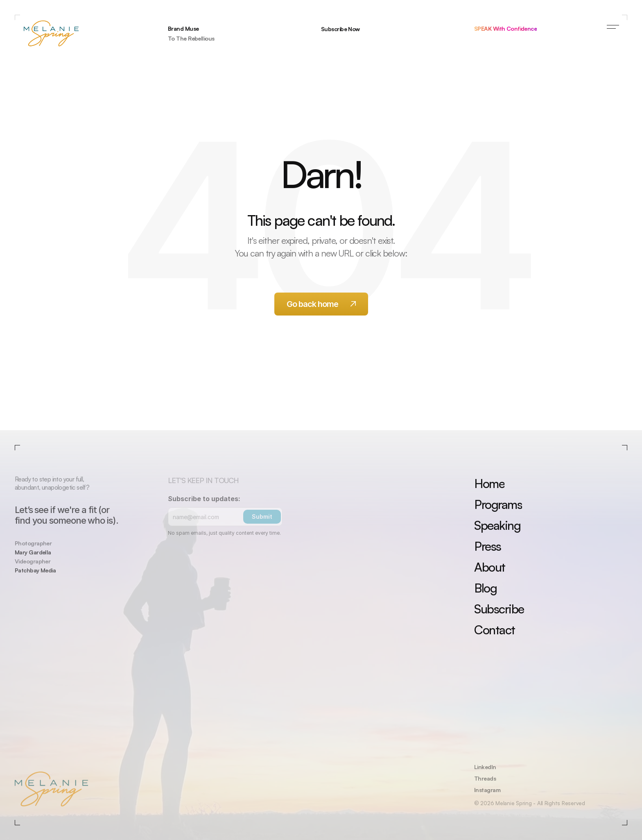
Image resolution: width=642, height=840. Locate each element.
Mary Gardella (33, 552)
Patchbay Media (35, 570)
